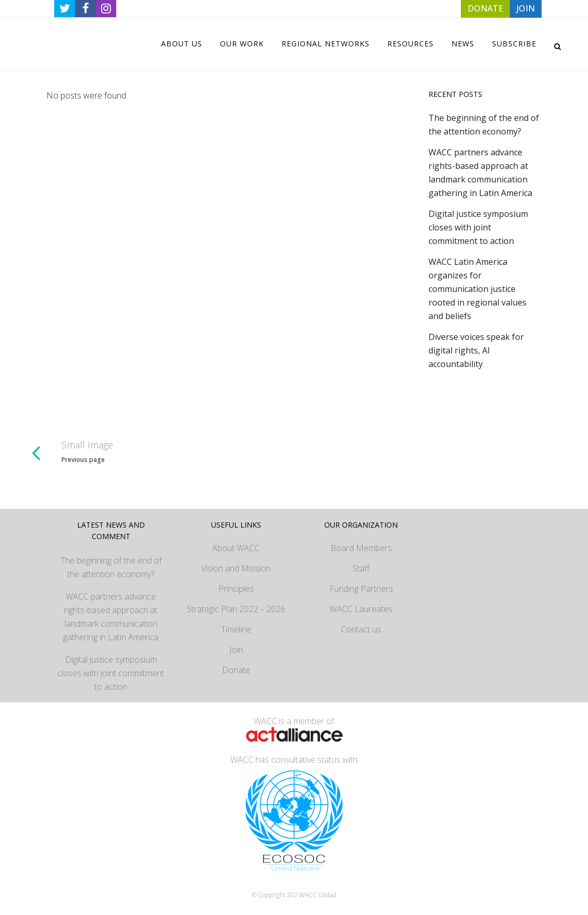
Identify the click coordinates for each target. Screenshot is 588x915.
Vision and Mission (236, 568)
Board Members (361, 548)
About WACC (236, 548)
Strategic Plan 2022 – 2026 (236, 609)
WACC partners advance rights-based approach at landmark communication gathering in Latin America (111, 617)
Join (236, 650)
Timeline (236, 629)
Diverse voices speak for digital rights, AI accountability (476, 350)
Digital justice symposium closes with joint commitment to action (478, 227)
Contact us (361, 629)
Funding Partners (361, 589)
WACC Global (318, 895)
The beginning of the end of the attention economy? (111, 567)
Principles (236, 589)
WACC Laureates (361, 609)
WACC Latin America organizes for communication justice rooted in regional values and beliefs (477, 289)
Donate (236, 670)
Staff (361, 568)
